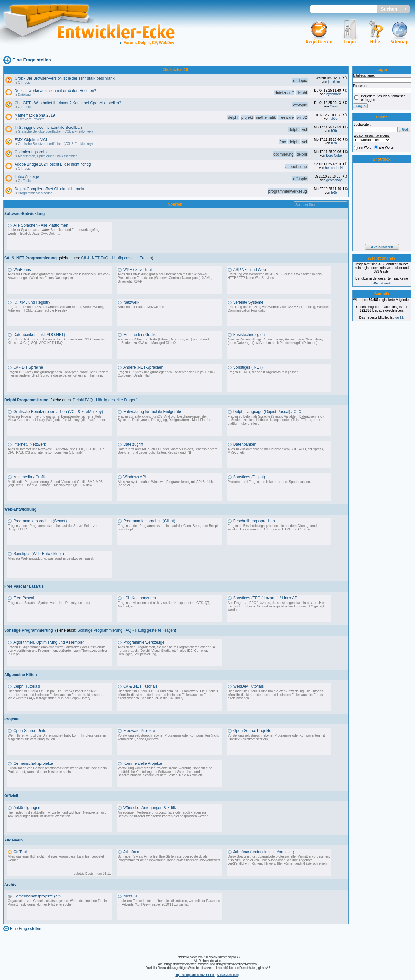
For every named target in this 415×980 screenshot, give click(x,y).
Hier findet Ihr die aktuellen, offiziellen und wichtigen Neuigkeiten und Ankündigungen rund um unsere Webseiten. (57, 814)
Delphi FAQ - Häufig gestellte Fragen (104, 400)
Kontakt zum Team (228, 975)
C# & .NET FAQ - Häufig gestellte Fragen (116, 258)
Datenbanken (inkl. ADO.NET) (39, 335)
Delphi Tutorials (27, 686)
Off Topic (24, 82)
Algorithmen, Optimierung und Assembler (47, 156)
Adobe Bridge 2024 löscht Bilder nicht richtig (53, 164)
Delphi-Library (80, 698)
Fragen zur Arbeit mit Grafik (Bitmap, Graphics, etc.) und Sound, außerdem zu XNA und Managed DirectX (164, 341)
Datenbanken (245, 444)
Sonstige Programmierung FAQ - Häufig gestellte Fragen (126, 630)
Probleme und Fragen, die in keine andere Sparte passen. (269, 482)
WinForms (22, 270)
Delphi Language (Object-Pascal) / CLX (267, 412)
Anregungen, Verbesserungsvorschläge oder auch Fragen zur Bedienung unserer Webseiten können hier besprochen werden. (164, 814)
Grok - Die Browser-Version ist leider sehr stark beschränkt (65, 78)
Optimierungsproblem (33, 152)
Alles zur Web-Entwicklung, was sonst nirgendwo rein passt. (51, 558)
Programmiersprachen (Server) (40, 521)
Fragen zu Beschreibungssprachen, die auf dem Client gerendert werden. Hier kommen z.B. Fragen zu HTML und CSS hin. (274, 528)
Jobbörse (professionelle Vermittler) (264, 852)
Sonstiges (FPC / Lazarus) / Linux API (266, 598)
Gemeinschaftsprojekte (33, 763)
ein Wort (365, 147)
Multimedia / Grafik (139, 335)
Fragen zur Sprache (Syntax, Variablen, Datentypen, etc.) (49, 603)
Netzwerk (131, 302)
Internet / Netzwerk (30, 444)
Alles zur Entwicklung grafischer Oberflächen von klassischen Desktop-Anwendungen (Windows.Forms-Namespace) (59, 276)
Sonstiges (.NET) (248, 367)
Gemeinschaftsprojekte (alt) (37, 896)
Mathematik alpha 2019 (35, 115)
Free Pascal (24, 598)
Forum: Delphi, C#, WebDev (147, 43)
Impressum (182, 975)
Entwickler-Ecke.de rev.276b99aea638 (197, 957)
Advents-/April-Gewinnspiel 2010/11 (148, 904)
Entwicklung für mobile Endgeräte (152, 412)
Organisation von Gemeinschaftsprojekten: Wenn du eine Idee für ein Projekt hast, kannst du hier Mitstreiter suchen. (57, 770)
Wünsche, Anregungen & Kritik (150, 808)
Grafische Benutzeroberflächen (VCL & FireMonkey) (55, 132)
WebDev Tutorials (248, 686)
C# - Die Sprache (28, 367)
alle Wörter (387, 147)
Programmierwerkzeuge (35, 193)
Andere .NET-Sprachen (143, 367)
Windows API (135, 477)
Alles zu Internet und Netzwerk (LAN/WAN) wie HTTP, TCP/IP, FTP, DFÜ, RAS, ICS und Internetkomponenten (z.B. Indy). (56, 451)
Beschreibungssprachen (254, 521)
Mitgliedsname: (364, 76)
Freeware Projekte (31, 119)
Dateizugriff (26, 95)
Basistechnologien (249, 335)
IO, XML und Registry (32, 302)
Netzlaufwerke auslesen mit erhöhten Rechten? (55, 91)
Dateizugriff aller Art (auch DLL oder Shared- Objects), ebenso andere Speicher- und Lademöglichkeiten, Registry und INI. (168, 451)
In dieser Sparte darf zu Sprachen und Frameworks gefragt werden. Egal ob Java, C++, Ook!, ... (54, 232)
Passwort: (360, 86)
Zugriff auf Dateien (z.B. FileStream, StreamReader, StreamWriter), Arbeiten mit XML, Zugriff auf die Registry (56, 309)
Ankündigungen (27, 808)
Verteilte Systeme (248, 302)
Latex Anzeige (27, 177)
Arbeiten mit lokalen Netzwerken (141, 307)
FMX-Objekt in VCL (31, 140)
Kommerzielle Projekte (143, 763)
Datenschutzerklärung (203, 975)
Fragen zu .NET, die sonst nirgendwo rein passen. (263, 372)
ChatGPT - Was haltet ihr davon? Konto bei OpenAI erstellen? (68, 103)
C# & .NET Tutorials (140, 686)
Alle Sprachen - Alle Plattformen (41, 225)
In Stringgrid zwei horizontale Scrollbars (49, 128)
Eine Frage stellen (32, 60)
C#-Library (176, 698)
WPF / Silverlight (138, 270)
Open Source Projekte (252, 731)
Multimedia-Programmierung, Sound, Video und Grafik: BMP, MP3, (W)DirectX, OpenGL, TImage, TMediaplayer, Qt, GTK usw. (55, 484)
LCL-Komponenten (140, 598)
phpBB (235, 957)
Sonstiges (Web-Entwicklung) (39, 554)
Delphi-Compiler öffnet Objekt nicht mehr (50, 189)
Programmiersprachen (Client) (149, 521)
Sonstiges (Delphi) (249, 477)
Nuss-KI (130, 896)
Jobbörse (131, 852)
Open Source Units (30, 731)
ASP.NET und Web (250, 270)
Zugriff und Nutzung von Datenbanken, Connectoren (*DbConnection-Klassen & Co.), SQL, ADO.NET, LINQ (58, 341)
